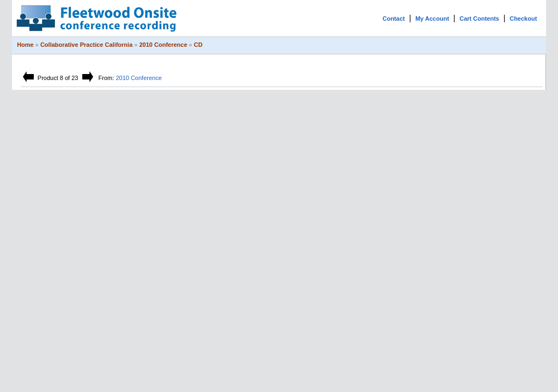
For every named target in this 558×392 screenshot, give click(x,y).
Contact (394, 19)
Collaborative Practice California (86, 45)
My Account (432, 19)
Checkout (523, 19)
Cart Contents (479, 19)
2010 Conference (163, 45)
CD (198, 45)
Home (25, 45)
